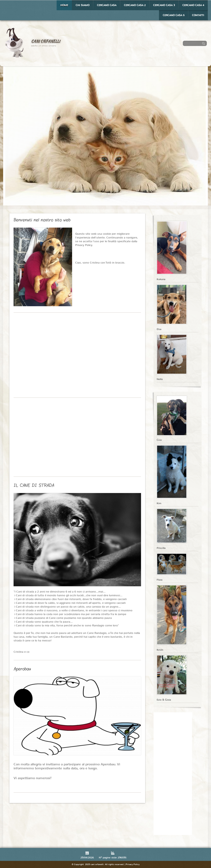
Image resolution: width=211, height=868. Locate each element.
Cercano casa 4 (193, 5)
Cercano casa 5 (174, 15)
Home (64, 5)
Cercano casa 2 (135, 5)
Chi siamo (83, 5)
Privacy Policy (133, 864)
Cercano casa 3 (164, 5)
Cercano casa (107, 5)
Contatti (198, 15)
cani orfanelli (46, 41)
